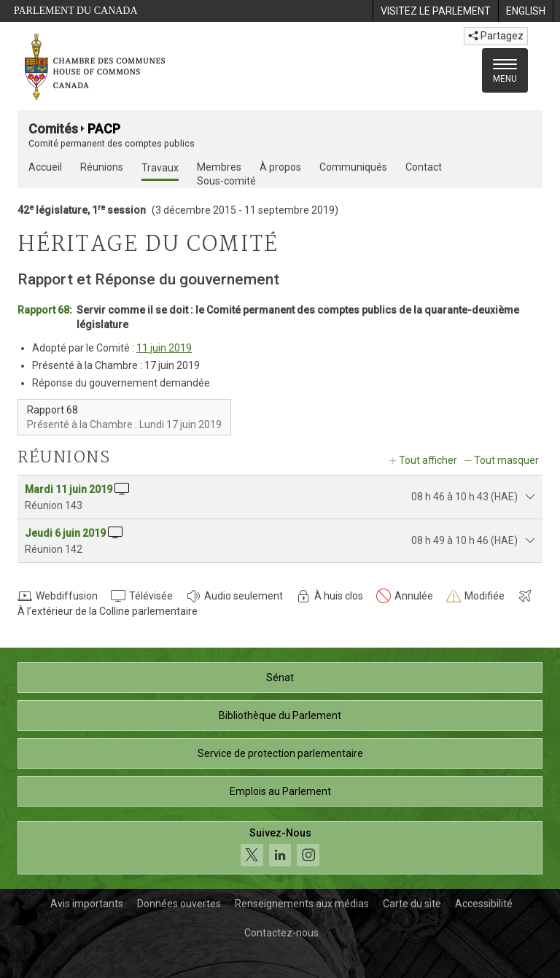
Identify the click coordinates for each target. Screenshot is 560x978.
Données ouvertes (179, 904)
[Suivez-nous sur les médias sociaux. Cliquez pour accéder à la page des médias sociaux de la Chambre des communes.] (280, 848)
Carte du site (412, 904)
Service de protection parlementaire (280, 753)
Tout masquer (506, 460)
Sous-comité (226, 181)
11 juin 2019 (164, 348)
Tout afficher (428, 460)
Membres (219, 167)
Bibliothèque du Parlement (280, 715)
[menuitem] (435, 11)
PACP (104, 129)
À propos (280, 167)
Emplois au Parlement (280, 791)
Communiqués (353, 167)
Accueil (45, 167)
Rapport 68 (43, 310)
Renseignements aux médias (302, 904)
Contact (424, 167)
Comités (53, 129)
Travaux (160, 168)
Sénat (280, 678)
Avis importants (87, 904)
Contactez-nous (281, 933)
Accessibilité (484, 904)
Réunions (102, 167)
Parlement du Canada (76, 11)
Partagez (496, 36)
